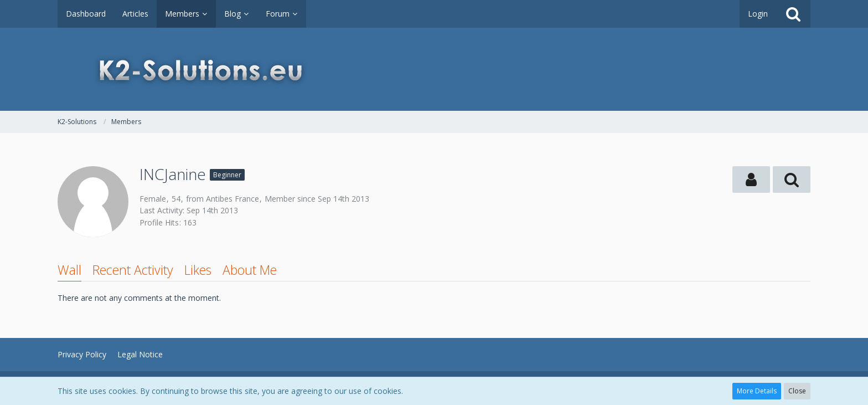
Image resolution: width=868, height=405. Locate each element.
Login (758, 14)
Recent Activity (133, 270)
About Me (250, 270)
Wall (69, 270)
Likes (198, 270)
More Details (757, 391)
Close (797, 391)
